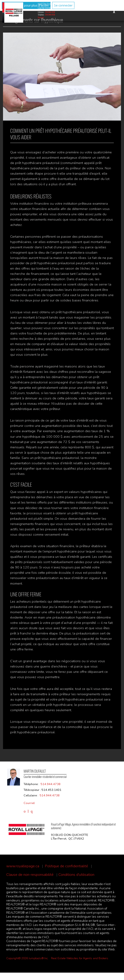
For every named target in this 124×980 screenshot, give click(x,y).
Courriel (41, 17)
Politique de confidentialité (67, 866)
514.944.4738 (50, 12)
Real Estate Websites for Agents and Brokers (80, 958)
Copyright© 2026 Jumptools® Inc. (27, 958)
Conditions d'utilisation (76, 875)
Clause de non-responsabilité (30, 875)
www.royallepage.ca (23, 866)
